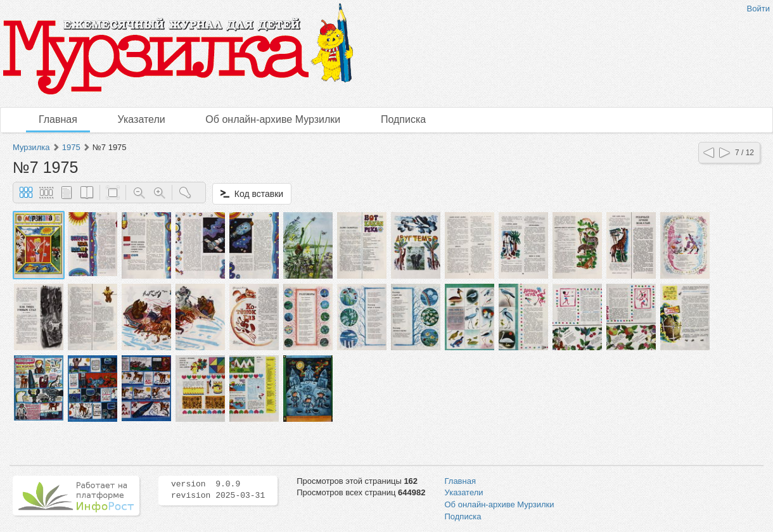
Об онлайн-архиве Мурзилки (273, 119)
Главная (58, 119)
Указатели (142, 119)
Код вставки (252, 194)
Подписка (403, 119)
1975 (71, 147)
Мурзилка (31, 147)
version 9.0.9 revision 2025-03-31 (218, 490)
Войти (758, 9)
